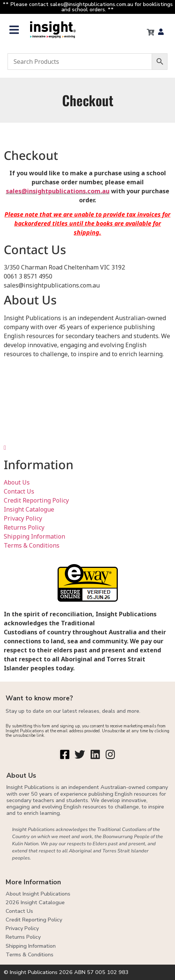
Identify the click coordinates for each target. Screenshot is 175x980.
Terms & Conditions (32, 545)
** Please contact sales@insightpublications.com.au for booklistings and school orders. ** (88, 7)
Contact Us (19, 491)
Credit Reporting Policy (36, 500)
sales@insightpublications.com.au (58, 191)
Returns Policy (24, 527)
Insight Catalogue (29, 509)
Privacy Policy (23, 518)
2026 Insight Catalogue (35, 902)
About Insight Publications (38, 894)
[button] (14, 30)
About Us (17, 482)
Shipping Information (34, 536)
